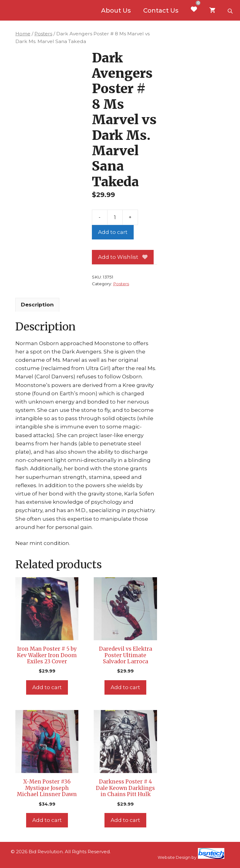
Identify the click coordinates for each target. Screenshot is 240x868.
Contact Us (161, 10)
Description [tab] (37, 305)
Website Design (174, 857)
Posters (43, 34)
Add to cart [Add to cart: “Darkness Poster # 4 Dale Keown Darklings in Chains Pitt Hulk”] (125, 820)
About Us (116, 10)
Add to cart (113, 232)
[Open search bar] (231, 10)
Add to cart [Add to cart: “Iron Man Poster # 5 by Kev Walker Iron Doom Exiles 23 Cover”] (47, 687)
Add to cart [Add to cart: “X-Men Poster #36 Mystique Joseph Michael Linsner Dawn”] (47, 820)
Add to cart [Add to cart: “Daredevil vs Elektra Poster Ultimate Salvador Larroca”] (125, 687)
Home (23, 34)
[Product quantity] (115, 217)
